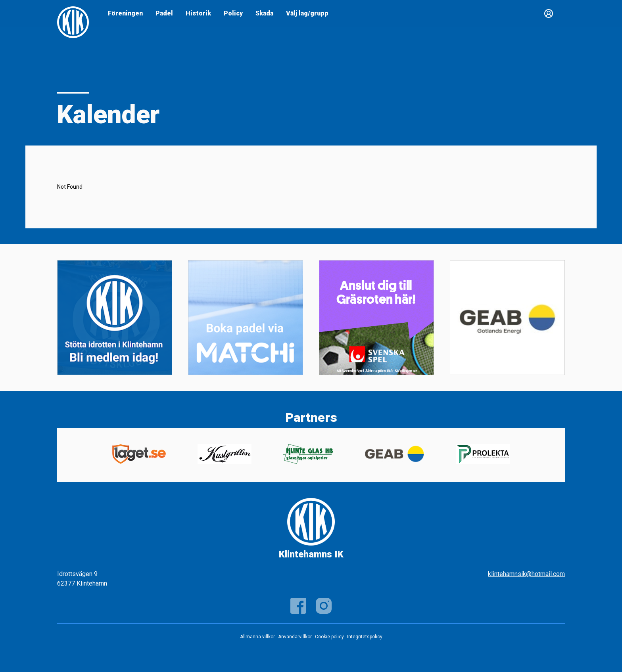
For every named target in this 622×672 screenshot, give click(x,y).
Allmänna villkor (257, 637)
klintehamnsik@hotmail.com (526, 574)
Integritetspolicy (365, 637)
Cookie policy (329, 637)
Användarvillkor (295, 637)
